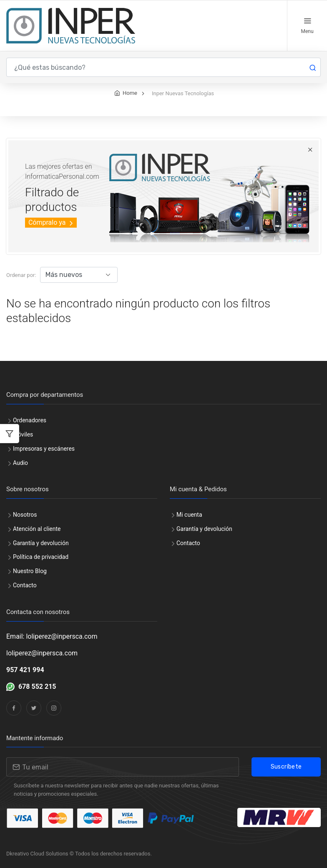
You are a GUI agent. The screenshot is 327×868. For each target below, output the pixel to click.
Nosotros (25, 515)
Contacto (25, 585)
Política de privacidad (41, 557)
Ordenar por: (21, 275)
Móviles (23, 434)
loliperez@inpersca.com (42, 653)
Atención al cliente (37, 529)
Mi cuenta (189, 515)
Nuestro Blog (30, 571)
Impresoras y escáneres (44, 449)
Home (130, 93)
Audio (20, 463)
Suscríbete (286, 767)
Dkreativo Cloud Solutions (37, 854)
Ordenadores (30, 420)
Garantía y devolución (41, 543)
